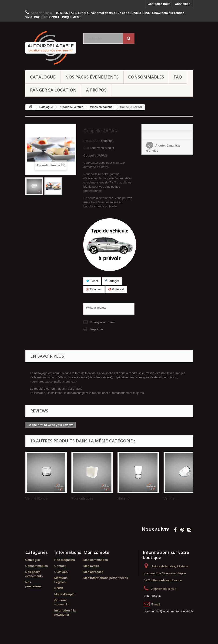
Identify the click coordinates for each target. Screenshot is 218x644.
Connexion (183, 4)
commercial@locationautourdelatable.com (172, 611)
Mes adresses (93, 572)
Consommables (146, 77)
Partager (112, 281)
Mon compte (96, 552)
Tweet (92, 281)
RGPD (59, 588)
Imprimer (97, 329)
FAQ (178, 77)
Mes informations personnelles (106, 578)
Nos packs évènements (92, 77)
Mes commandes (96, 560)
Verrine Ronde (37, 498)
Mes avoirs (91, 566)
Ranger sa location (53, 90)
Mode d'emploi (65, 594)
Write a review (96, 308)
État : (87, 148)
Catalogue (43, 77)
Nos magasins (65, 560)
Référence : (92, 141)
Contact (60, 566)
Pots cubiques (82, 498)
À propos (96, 90)
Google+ (94, 289)
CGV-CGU (62, 572)
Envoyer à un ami (103, 322)
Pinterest (116, 289)
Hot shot (124, 498)
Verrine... (171, 498)
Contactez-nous (159, 4)
